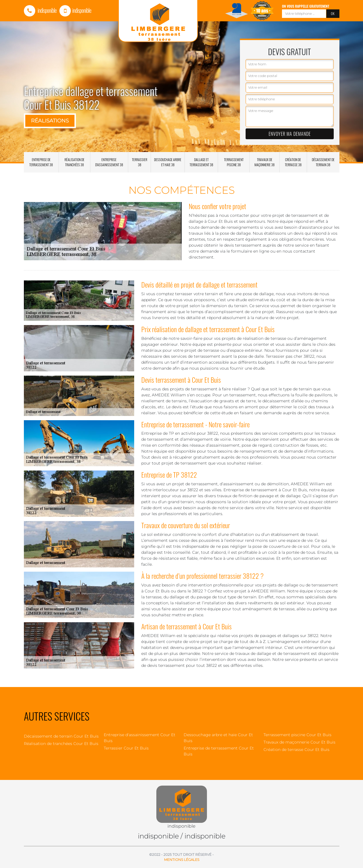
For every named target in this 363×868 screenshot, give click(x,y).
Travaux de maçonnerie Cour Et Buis (299, 742)
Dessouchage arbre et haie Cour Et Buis (218, 738)
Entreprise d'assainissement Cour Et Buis (140, 738)
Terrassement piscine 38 (234, 162)
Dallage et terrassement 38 (201, 162)
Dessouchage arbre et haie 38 (168, 162)
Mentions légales (182, 860)
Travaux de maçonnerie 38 (265, 162)
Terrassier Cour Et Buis (126, 748)
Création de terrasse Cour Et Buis (296, 750)
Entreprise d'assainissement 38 (109, 162)
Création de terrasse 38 (293, 162)
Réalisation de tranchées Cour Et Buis (61, 744)
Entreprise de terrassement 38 (41, 162)
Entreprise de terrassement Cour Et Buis (219, 751)
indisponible (40, 10)
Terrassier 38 (140, 162)
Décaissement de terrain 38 (323, 162)
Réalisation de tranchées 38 (74, 162)
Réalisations (50, 121)
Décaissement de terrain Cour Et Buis (61, 736)
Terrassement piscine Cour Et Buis (297, 735)
